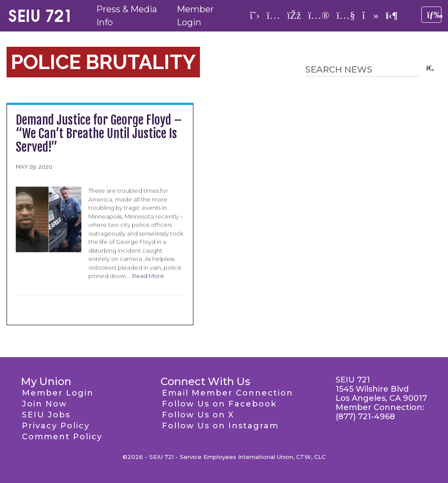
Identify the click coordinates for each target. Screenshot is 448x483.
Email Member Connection (227, 393)
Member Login (58, 393)
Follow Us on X (198, 415)
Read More (148, 276)
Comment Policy (62, 437)
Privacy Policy (56, 426)
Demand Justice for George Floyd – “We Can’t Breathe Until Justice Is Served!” (99, 134)
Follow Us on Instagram (220, 426)
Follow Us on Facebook (219, 404)
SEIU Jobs (46, 415)
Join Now (44, 404)
